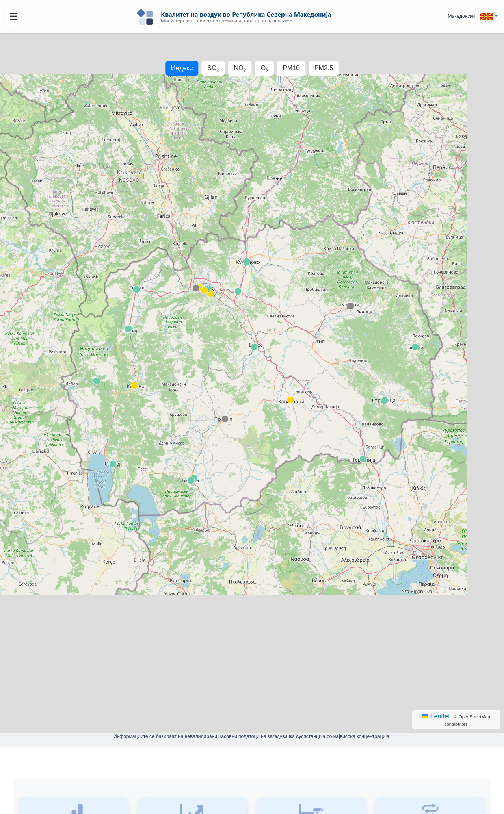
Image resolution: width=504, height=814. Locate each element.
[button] (473, 16)
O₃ (264, 68)
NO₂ (240, 68)
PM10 (291, 68)
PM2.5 (324, 68)
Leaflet (436, 716)
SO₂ (213, 68)
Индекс (182, 68)
